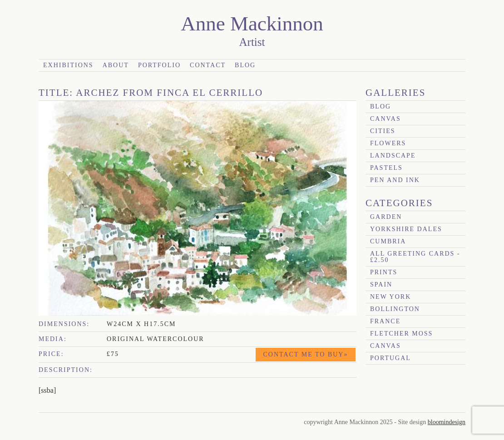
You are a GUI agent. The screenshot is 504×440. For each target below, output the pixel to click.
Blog (245, 65)
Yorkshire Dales (406, 229)
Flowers (388, 143)
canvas (385, 119)
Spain (381, 284)
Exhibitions (68, 65)
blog (380, 106)
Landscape (393, 156)
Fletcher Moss (401, 334)
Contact (208, 65)
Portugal (390, 358)
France (385, 321)
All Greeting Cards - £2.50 (415, 257)
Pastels (386, 168)
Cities (383, 131)
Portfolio (159, 65)
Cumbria (388, 241)
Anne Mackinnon (252, 24)
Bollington (395, 309)
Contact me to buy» (306, 354)
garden (386, 217)
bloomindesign (447, 422)
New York (390, 297)
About (116, 65)
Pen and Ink (395, 180)
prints (384, 272)
